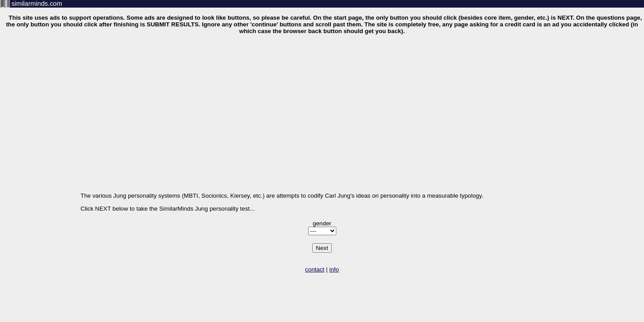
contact (315, 269)
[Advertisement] (322, 104)
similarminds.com (37, 4)
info (334, 269)
